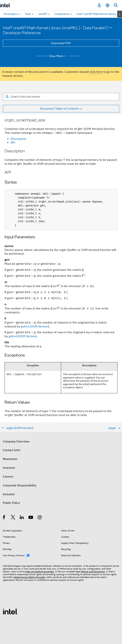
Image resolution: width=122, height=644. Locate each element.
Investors (9, 468)
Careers (8, 477)
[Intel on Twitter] (13, 518)
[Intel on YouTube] (31, 518)
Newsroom (10, 459)
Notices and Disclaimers (93, 571)
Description (18, 139)
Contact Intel (12, 450)
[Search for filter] (61, 97)
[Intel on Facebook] (4, 518)
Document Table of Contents (60, 109)
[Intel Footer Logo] (10, 611)
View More (58, 56)
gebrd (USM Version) (35, 327)
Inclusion (9, 494)
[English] (107, 5)
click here (96, 72)
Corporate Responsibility (20, 485)
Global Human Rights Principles (29, 577)
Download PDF (61, 43)
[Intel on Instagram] (40, 518)
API (13, 143)
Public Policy (11, 503)
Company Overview (16, 442)
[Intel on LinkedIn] (22, 518)
